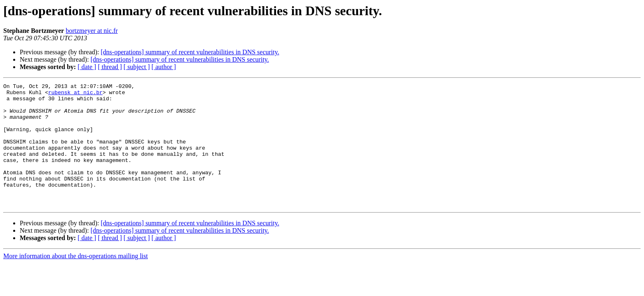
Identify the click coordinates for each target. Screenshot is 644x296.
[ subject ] (137, 67)
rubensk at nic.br (75, 95)
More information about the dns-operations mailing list (76, 281)
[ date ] (87, 67)
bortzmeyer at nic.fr (92, 31)
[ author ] (164, 67)
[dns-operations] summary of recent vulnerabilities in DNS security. (190, 52)
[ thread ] (110, 67)
